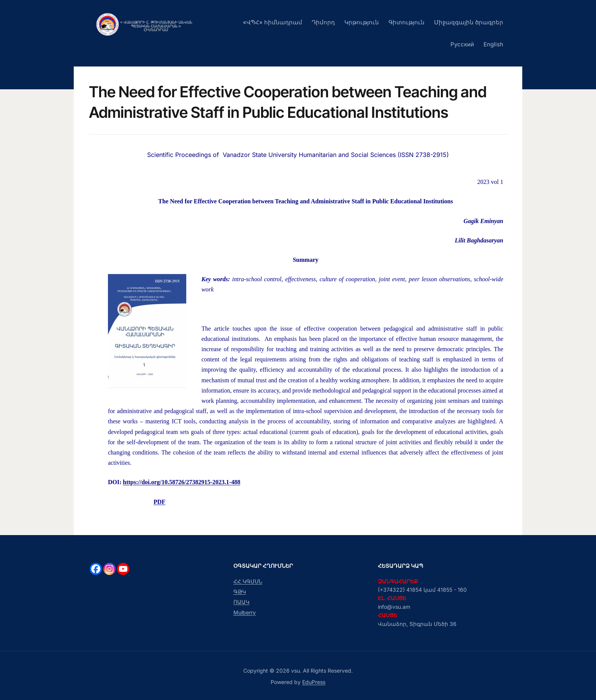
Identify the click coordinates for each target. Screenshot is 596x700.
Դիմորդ (323, 22)
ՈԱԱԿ (241, 602)
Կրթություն (362, 22)
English (493, 44)
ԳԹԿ (240, 592)
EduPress (314, 682)
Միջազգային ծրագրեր (469, 22)
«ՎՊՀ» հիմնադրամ (273, 22)
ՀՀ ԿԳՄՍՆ (248, 581)
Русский (462, 44)
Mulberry (245, 612)
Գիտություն (407, 22)
